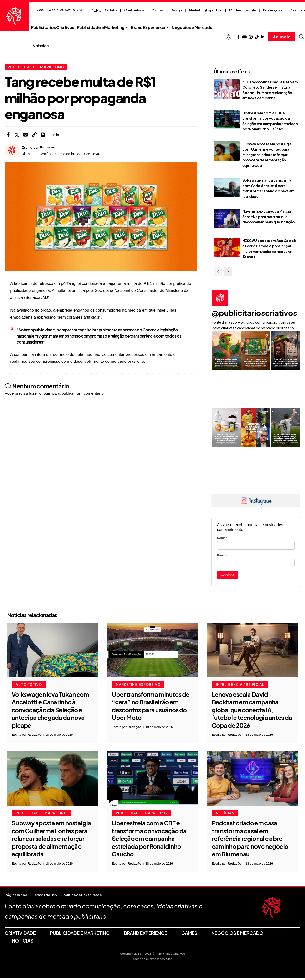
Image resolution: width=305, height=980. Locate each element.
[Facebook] (238, 37)
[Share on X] (17, 135)
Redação (48, 147)
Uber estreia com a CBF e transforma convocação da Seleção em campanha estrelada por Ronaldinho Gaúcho (149, 840)
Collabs (111, 10)
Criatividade (134, 10)
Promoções (273, 10)
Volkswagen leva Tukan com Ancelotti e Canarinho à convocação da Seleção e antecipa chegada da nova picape (50, 711)
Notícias (225, 815)
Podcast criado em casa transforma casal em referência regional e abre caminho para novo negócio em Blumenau (250, 840)
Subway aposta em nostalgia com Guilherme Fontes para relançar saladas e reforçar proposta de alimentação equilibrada (267, 155)
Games (158, 10)
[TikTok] (257, 37)
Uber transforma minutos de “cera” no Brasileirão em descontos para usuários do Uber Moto (151, 707)
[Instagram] (251, 37)
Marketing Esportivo (206, 10)
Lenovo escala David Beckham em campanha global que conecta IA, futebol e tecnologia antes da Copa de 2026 (252, 711)
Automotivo (29, 686)
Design (176, 10)
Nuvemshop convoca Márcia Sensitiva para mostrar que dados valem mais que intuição (268, 216)
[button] (301, 37)
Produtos (297, 10)
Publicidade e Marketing (36, 67)
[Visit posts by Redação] (12, 151)
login (47, 393)
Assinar (228, 575)
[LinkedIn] (263, 37)
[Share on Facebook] (8, 135)
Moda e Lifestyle (243, 10)
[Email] (25, 135)
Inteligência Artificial (240, 686)
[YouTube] (244, 37)
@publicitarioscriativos (254, 313)
